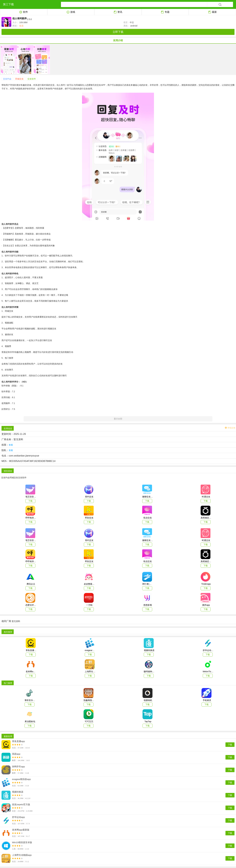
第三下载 (8, 4)
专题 (165, 12)
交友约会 (7, 79)
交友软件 (32, 79)
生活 (21, 26)
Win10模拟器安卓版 (22, 842)
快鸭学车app (18, 767)
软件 (24, 12)
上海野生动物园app (22, 855)
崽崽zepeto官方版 (21, 805)
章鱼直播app (18, 741)
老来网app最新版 (21, 830)
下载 (230, 745)
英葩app (16, 754)
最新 (212, 12)
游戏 (71, 12)
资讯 (118, 12)
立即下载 (118, 32)
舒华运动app (18, 817)
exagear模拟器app (21, 779)
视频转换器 (18, 792)
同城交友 (19, 79)
